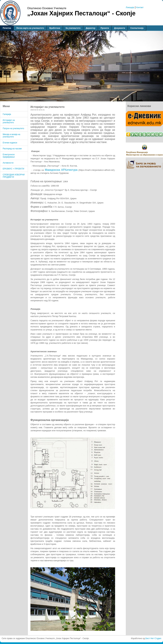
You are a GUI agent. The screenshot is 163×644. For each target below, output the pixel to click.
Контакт (140, 7)
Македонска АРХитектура (61, 170)
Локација (130, 7)
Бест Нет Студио (153, 638)
